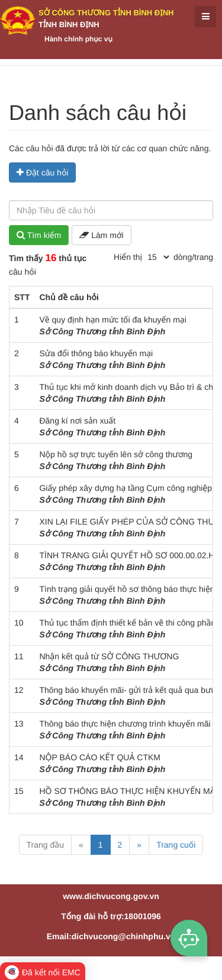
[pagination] (158, 257)
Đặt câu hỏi (42, 172)
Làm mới (101, 235)
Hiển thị (128, 257)
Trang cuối (176, 845)
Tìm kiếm (39, 235)
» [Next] (139, 845)
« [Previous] (81, 845)
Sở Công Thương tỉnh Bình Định (106, 13)
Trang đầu (45, 845)
